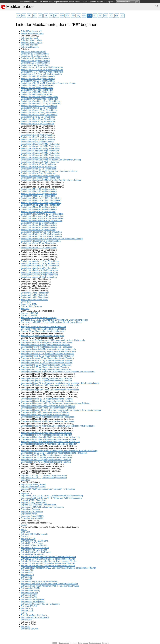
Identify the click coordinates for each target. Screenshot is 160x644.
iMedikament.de (17, 7)
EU (100, 16)
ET (95, 16)
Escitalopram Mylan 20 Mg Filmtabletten (39, 209)
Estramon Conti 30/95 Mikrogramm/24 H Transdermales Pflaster (49, 584)
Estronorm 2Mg (29, 624)
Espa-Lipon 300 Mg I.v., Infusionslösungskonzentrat (44, 475)
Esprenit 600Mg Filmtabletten (34, 503)
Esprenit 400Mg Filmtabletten (34, 500)
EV (106, 16)
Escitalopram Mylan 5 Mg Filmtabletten (38, 212)
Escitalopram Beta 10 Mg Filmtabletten (38, 117)
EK (51, 16)
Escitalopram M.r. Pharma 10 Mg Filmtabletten (43, 182)
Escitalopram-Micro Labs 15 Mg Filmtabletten (41, 200)
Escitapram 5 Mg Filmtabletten (35, 286)
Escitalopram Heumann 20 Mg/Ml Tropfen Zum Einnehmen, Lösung (51, 160)
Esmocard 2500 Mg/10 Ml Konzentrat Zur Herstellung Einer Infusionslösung (54, 320)
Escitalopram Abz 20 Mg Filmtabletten (38, 81)
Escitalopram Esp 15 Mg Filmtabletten (38, 137)
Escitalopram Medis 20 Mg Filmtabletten (39, 194)
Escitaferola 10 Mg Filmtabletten (35, 58)
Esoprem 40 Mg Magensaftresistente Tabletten (43, 466)
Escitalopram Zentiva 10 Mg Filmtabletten (39, 270)
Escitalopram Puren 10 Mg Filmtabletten (39, 223)
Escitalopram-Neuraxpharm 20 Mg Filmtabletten (42, 218)
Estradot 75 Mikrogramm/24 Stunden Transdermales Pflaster (48, 566)
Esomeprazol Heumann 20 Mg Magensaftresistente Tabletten (48, 406)
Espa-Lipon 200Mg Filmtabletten (36, 473)
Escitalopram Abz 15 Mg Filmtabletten (38, 79)
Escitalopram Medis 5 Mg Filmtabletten (38, 196)
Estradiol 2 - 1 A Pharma (32, 543)
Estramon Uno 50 (29, 595)
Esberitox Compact (29, 38)
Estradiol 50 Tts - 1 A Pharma (34, 550)
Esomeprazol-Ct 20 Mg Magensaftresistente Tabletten (45, 367)
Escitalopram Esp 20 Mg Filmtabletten (38, 139)
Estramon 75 (27, 579)
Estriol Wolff (26, 620)
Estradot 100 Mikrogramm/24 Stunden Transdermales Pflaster (48, 557)
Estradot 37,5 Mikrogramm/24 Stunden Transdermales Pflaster (49, 561)
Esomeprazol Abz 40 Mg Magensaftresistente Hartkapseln (47, 347)
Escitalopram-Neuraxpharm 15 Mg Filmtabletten (42, 216)
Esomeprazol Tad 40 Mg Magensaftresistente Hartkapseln (47, 457)
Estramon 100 (27, 570)
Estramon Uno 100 (29, 593)
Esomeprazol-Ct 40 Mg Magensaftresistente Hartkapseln (46, 369)
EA (18, 16)
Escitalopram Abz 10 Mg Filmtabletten (38, 76)
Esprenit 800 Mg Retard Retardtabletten (39, 505)
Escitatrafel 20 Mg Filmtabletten (35, 297)
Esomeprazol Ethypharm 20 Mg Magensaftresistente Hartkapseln (50, 385)
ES (89, 16)
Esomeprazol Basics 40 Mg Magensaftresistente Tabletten (47, 363)
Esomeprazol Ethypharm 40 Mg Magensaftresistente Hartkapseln (50, 390)
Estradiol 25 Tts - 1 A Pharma (34, 545)
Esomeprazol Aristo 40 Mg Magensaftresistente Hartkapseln (48, 356)
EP (73, 16)
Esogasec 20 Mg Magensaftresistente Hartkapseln (43, 327)
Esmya (25, 324)
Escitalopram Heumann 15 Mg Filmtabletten (40, 155)
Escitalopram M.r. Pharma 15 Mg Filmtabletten (43, 185)
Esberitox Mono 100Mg (31, 40)
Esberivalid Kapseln (30, 47)
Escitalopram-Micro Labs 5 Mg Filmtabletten (40, 205)
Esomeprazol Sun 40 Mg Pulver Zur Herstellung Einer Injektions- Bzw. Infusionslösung (59, 451)
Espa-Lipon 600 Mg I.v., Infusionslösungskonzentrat (44, 478)
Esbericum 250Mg (30, 36)
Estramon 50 (27, 577)
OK (137, 2)
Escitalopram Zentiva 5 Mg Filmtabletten (39, 277)
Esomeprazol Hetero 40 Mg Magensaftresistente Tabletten (47, 401)
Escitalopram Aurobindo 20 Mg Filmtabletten (41, 103)
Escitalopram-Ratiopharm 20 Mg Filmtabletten (41, 236)
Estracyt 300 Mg (28, 539)
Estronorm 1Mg (29, 622)
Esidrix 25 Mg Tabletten (31, 306)
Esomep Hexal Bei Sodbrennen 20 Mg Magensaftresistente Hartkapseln (53, 340)
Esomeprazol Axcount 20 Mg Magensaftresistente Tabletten (47, 358)
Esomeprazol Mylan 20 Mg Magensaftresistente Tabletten (47, 419)
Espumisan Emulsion (30, 509)
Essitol (24, 525)
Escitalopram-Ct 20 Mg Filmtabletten (38, 130)
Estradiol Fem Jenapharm (32, 554)
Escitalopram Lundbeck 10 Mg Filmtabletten (40, 176)
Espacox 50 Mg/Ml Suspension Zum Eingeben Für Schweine (48, 489)
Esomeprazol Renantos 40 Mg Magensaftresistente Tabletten (49, 448)
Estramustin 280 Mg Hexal (33, 602)
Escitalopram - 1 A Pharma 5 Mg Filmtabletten (41, 74)
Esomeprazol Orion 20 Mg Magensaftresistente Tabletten (47, 428)
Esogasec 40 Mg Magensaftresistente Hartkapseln (43, 329)
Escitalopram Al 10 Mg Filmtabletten (37, 88)
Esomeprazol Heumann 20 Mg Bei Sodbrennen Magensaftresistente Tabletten (56, 403)
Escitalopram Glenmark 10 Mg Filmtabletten (40, 144)
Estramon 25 (27, 572)
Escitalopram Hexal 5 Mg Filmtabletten (38, 173)
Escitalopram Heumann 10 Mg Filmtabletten (40, 153)
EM (62, 16)
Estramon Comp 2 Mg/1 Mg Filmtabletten (39, 581)
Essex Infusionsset (30, 521)
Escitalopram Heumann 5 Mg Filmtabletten (40, 162)
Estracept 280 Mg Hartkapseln (34, 534)
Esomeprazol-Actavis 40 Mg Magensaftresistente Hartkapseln (48, 351)
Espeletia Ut (26, 493)
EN (68, 16)
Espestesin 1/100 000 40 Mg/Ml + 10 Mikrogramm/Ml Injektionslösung (52, 496)
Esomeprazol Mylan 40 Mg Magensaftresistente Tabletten (47, 424)
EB (24, 16)
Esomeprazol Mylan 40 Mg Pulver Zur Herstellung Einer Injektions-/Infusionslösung (58, 426)
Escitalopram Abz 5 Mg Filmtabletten (37, 85)
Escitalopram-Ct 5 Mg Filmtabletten (38, 133)
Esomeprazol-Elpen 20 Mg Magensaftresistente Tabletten (46, 378)
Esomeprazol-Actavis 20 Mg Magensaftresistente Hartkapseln (48, 349)
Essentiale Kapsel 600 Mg (33, 518)
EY (117, 16)
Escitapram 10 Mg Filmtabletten (36, 279)
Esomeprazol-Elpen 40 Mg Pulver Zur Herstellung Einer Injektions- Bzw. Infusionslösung (60, 383)
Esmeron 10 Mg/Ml (29, 313)
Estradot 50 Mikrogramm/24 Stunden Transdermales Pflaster (48, 563)
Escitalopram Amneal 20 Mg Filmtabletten (39, 99)
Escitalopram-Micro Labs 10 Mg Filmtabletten (41, 198)
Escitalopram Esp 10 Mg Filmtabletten (38, 135)
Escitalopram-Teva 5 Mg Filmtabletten (39, 259)
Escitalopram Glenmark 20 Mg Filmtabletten (40, 149)
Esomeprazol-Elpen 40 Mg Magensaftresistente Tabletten (46, 381)
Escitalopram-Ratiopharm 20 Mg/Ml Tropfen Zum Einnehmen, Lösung (52, 239)
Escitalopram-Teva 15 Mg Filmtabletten (39, 254)
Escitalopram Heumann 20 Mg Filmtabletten (40, 158)
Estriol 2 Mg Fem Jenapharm (34, 615)
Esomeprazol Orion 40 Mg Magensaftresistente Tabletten (47, 430)
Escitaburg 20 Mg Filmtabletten (35, 56)
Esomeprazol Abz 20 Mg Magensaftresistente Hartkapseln (47, 342)
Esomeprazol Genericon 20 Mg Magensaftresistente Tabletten (49, 394)
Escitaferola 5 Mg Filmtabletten (35, 65)
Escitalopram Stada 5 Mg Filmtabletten (39, 250)
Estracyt (25, 536)
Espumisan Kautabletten (32, 512)
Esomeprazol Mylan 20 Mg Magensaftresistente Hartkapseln (48, 417)
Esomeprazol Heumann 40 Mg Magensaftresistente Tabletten (48, 408)
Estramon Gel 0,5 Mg (30, 588)
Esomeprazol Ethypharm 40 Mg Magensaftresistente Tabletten (50, 392)
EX (111, 16)
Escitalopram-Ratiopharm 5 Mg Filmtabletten (41, 241)
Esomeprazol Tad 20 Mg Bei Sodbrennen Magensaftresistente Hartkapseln (54, 453)
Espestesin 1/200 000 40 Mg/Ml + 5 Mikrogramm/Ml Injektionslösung (51, 498)
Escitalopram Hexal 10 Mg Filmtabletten (39, 164)
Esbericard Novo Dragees (32, 34)
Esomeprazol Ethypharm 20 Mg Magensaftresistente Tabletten (50, 388)
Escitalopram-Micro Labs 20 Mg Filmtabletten (41, 203)
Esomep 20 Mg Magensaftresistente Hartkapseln (43, 331)
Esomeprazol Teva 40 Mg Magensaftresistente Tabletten (46, 462)
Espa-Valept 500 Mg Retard (33, 487)
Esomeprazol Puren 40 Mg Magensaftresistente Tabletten (46, 435)
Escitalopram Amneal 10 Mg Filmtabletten (39, 97)
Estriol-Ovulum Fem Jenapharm (35, 618)
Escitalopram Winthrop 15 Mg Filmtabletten (40, 264)
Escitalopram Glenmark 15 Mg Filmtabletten (40, 146)
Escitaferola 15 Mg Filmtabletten (35, 61)
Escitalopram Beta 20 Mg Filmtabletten (38, 121)
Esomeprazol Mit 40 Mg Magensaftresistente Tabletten (45, 415)
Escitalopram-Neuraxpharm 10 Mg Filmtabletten (42, 214)
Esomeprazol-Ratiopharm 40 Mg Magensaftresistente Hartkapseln (50, 442)
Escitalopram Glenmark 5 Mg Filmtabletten (40, 151)
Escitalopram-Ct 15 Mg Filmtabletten (38, 128)
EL (57, 16)
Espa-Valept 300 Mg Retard (33, 484)
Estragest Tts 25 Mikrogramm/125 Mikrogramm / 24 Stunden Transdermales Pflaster (58, 568)
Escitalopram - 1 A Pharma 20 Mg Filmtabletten (42, 72)
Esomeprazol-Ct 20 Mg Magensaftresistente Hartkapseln (46, 365)
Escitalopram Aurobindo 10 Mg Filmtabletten (41, 101)
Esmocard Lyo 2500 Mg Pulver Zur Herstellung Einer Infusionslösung (52, 322)
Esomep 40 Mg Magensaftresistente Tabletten (42, 338)
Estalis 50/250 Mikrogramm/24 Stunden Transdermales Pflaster (50, 527)
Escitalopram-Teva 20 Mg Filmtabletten (39, 257)
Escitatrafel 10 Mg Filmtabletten (35, 293)
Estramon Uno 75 (29, 597)
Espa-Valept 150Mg (31, 482)
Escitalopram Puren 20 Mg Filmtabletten (39, 227)
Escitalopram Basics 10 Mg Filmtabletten (39, 112)
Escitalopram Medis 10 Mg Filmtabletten (39, 189)
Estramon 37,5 (27, 575)
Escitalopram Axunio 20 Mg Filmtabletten (39, 110)
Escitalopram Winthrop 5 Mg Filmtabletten (40, 268)
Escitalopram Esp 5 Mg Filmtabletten (37, 142)
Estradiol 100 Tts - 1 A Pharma (35, 541)
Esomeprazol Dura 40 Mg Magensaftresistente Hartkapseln (48, 376)
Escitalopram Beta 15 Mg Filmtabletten (38, 119)
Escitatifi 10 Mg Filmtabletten (35, 288)
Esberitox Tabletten (29, 45)
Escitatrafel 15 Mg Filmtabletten (35, 295)
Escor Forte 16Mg (29, 304)
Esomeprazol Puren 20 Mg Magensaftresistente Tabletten (46, 433)
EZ (122, 16)
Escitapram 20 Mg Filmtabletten (36, 284)
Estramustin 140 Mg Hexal (33, 599)
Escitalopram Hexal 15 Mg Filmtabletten (39, 167)
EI (46, 16)
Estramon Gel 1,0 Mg (30, 590)
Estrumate (26, 627)
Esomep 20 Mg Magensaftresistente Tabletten (42, 333)
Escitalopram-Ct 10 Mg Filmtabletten (38, 126)
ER (84, 16)
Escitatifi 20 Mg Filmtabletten (35, 291)
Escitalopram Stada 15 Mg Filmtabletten (40, 245)
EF (40, 16)
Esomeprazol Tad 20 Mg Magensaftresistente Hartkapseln (47, 455)
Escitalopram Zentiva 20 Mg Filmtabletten (39, 275)
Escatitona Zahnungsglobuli (33, 52)
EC (29, 16)
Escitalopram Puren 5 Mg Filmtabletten (38, 230)
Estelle (24, 530)
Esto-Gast (25, 532)
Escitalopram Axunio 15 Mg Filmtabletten (39, 108)
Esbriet (25, 49)
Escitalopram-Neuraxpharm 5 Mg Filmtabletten (42, 221)
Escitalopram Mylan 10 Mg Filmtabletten (39, 207)
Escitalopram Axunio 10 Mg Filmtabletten (39, 106)
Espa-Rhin (26, 480)
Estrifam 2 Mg (27, 611)
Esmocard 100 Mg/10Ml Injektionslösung (39, 318)
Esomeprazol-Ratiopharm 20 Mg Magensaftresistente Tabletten (49, 439)
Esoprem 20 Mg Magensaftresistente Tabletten (43, 464)
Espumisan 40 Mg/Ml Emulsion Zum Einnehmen (42, 507)
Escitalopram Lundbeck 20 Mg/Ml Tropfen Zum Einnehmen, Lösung (51, 180)
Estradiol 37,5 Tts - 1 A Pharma (35, 548)
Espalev (26, 491)
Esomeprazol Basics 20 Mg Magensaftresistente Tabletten (47, 360)
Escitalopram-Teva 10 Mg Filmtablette (39, 252)
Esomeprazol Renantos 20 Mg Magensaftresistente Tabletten (49, 446)
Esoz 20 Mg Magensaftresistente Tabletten (41, 469)
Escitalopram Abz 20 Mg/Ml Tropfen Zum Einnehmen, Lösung (48, 83)
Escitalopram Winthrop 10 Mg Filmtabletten (40, 261)
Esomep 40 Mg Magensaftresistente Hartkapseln (43, 336)
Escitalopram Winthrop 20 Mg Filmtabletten (40, 266)
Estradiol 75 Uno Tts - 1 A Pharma (36, 552)
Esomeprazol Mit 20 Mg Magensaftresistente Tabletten (45, 412)
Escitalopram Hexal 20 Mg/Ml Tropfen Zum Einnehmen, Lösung (49, 171)
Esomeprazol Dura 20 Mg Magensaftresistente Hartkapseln (48, 374)
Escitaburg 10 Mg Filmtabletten (35, 54)
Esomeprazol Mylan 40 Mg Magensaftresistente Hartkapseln (48, 421)
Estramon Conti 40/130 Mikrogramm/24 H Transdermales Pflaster (50, 586)
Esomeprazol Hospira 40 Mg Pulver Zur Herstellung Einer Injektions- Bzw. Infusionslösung (61, 410)
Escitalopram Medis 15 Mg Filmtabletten (39, 191)
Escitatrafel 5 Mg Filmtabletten (34, 300)
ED (35, 16)
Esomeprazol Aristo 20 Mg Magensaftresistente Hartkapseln (48, 354)
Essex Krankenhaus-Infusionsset (37, 523)
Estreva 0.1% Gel (29, 606)
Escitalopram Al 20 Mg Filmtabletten (37, 92)
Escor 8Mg (26, 302)
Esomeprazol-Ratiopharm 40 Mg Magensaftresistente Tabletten (49, 444)
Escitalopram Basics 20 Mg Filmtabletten (39, 115)
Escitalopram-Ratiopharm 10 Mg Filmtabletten (41, 232)
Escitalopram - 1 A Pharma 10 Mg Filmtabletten (42, 67)
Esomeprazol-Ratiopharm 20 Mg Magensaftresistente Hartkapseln (50, 437)
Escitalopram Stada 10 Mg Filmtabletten (39, 243)
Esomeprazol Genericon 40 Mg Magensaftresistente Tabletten (49, 397)
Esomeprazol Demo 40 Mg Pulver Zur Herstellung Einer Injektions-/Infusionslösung (58, 372)
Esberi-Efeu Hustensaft (31, 31)
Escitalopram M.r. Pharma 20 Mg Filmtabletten (43, 187)
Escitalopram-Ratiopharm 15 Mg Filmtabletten (41, 234)
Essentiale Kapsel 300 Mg (33, 516)
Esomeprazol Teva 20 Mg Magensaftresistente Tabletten (46, 460)
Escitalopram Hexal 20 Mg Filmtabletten (39, 169)
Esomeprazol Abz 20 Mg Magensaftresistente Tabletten (45, 345)
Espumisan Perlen (29, 514)
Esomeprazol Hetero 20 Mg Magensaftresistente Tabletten (47, 399)
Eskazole (25, 309)
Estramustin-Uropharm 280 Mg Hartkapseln (40, 604)
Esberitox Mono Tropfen (32, 43)
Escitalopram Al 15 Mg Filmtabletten (37, 90)
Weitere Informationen (125, 2)
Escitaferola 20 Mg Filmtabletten (35, 63)
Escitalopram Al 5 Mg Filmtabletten (36, 94)
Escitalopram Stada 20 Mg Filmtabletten (39, 248)
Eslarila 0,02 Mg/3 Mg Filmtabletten (38, 311)
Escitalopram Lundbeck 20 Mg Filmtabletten (40, 178)
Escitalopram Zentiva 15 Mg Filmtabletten (39, 273)
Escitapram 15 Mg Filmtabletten (36, 282)
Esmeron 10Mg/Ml (29, 315)
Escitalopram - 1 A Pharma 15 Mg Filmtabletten (42, 70)
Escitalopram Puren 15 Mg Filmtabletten (39, 225)
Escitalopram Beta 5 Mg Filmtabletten (38, 124)
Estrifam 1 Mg (27, 608)
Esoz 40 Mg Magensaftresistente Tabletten (41, 471)
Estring (24, 613)
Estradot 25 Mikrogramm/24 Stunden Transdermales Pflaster (48, 559)
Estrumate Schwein (30, 629)
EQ (78, 16)
